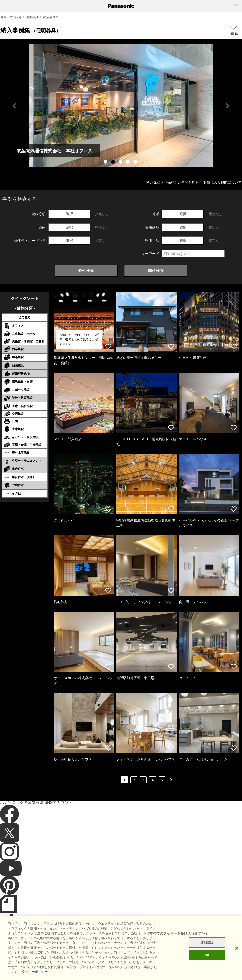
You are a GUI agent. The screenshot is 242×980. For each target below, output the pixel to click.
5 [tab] (136, 162)
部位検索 (156, 271)
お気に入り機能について (222, 182)
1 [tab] (106, 162)
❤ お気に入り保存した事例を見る (172, 182)
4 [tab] (128, 162)
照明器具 (32, 17)
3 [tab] (121, 162)
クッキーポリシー (103, 955)
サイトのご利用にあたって (67, 955)
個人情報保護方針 (133, 955)
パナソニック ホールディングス (172, 955)
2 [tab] (114, 162)
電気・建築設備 (11, 17)
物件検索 (86, 271)
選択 (69, 214)
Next (228, 106)
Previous (14, 106)
